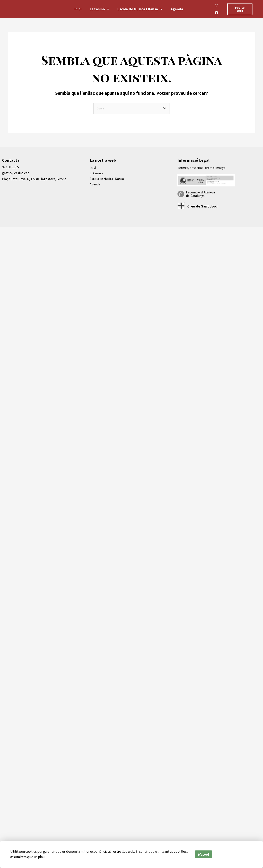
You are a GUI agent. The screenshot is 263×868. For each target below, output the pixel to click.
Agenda (177, 9)
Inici (78, 9)
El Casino (99, 9)
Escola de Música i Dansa (140, 9)
